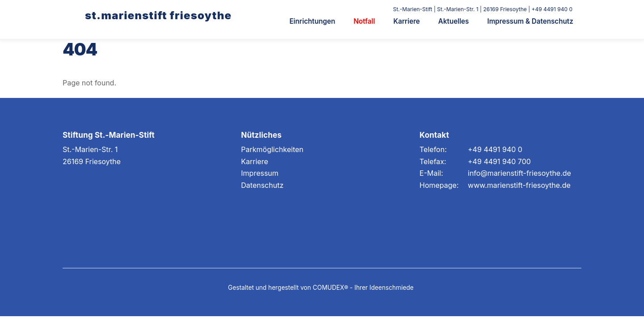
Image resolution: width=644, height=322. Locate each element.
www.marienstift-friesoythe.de (519, 185)
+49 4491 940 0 (495, 149)
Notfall (364, 21)
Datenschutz (262, 185)
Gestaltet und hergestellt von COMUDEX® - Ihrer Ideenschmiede (321, 288)
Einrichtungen (312, 21)
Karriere (407, 21)
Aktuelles (454, 21)
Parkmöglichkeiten (272, 149)
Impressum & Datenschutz (530, 21)
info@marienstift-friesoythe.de (519, 173)
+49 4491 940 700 (499, 161)
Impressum (260, 173)
